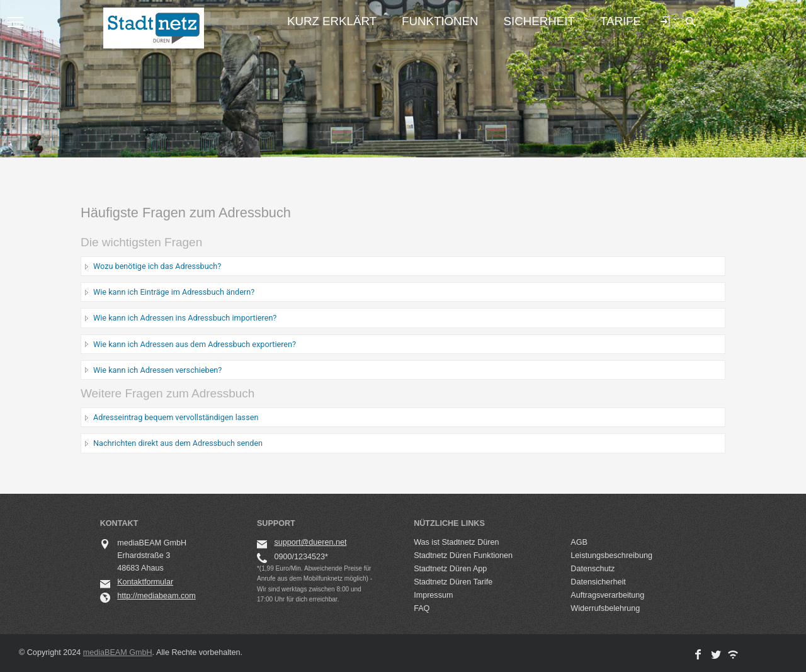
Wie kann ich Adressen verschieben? (157, 370)
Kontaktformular (145, 582)
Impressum (433, 595)
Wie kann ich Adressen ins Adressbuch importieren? (185, 318)
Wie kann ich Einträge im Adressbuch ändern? (174, 292)
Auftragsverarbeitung (607, 595)
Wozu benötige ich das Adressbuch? (157, 266)
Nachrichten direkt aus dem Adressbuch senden (178, 443)
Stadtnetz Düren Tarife (453, 582)
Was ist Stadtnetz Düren (456, 542)
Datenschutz (593, 569)
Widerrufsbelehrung (605, 608)
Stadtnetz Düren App (450, 569)
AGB (579, 542)
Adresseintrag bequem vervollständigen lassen (176, 417)
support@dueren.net (310, 542)
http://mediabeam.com (156, 596)
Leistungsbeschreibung (611, 555)
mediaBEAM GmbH (118, 652)
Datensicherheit (598, 582)
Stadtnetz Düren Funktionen (463, 555)
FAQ (422, 608)
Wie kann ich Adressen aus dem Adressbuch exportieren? (195, 344)
